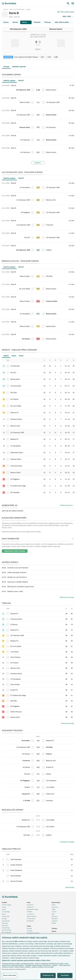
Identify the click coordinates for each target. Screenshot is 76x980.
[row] (38, 89)
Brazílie (54, 923)
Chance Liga (5, 916)
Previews (30, 931)
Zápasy (28, 9)
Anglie (53, 909)
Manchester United (32, 909)
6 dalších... (38, 163)
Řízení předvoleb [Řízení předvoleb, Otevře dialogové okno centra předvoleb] (10, 975)
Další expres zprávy (67, 597)
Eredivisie (5, 923)
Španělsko (55, 919)
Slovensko (55, 907)
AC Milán (29, 912)
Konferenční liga (6, 930)
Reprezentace (56, 902)
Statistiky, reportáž (19, 67)
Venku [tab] (21, 356)
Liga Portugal (6, 921)
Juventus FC (31, 914)
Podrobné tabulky (68, 723)
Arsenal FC (30, 905)
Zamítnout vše (48, 975)
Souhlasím (65, 975)
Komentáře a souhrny (33, 933)
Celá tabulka (70, 887)
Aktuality (29, 928)
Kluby (29, 902)
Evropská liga (6, 928)
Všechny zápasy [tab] (9, 81)
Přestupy (48, 22)
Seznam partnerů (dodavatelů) (14, 969)
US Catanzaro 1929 (18, 29)
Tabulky (15, 22)
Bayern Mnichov (32, 916)
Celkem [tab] (6, 356)
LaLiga (4, 907)
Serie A (4, 909)
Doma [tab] (14, 356)
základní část (35, 35)
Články (29, 926)
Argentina (55, 921)
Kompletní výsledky (67, 842)
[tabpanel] (38, 124)
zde (59, 546)
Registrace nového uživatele (15, 551)
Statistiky (37, 22)
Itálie (53, 914)
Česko (54, 905)
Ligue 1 (4, 914)
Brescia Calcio (56, 29)
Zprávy (6, 22)
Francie (54, 912)
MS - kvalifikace (6, 932)
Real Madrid (30, 921)
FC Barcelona (31, 919)
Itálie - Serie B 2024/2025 (17, 9)
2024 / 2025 (68, 16)
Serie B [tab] (21, 81)
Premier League (6, 905)
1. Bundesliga (6, 912)
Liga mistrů (5, 925)
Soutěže (6, 9)
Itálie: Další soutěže (63, 22)
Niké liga (4, 919)
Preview (6, 67)
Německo (55, 916)
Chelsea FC (30, 907)
